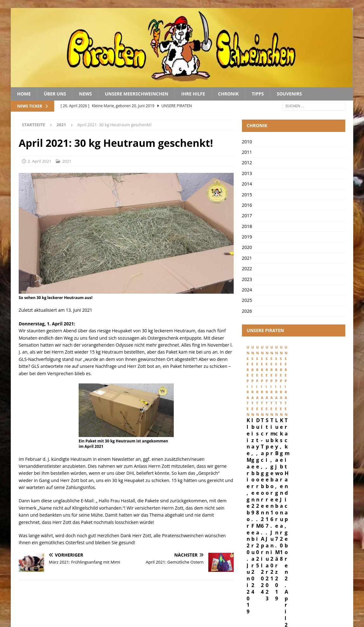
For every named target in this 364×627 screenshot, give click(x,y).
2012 (247, 163)
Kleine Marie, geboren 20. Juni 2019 (274, 401)
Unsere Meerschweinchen (137, 94)
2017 (247, 216)
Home (24, 94)
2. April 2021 (39, 161)
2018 (247, 226)
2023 (247, 279)
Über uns (55, 94)
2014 (247, 184)
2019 (247, 237)
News (85, 94)
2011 (247, 152)
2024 (247, 290)
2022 (247, 268)
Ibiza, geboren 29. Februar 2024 (333, 401)
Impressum (271, 601)
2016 (247, 205)
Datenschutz (306, 601)
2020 (247, 247)
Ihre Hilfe (193, 94)
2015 (247, 195)
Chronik (228, 94)
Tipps (258, 94)
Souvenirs (289, 94)
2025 (247, 300)
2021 (67, 161)
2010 (247, 142)
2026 (247, 311)
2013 (247, 173)
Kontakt (339, 601)
